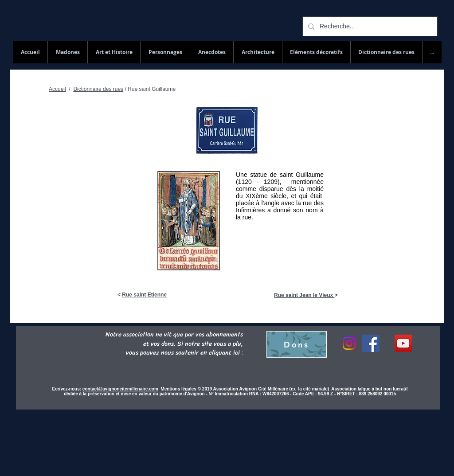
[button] (386, 52)
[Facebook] (371, 343)
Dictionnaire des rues (98, 89)
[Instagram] (349, 343)
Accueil (57, 89)
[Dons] (297, 344)
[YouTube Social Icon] (403, 343)
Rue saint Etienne (144, 295)
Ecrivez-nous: (67, 389)
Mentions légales (179, 389)
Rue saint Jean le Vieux (304, 295)
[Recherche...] (369, 26)
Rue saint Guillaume (152, 89)
